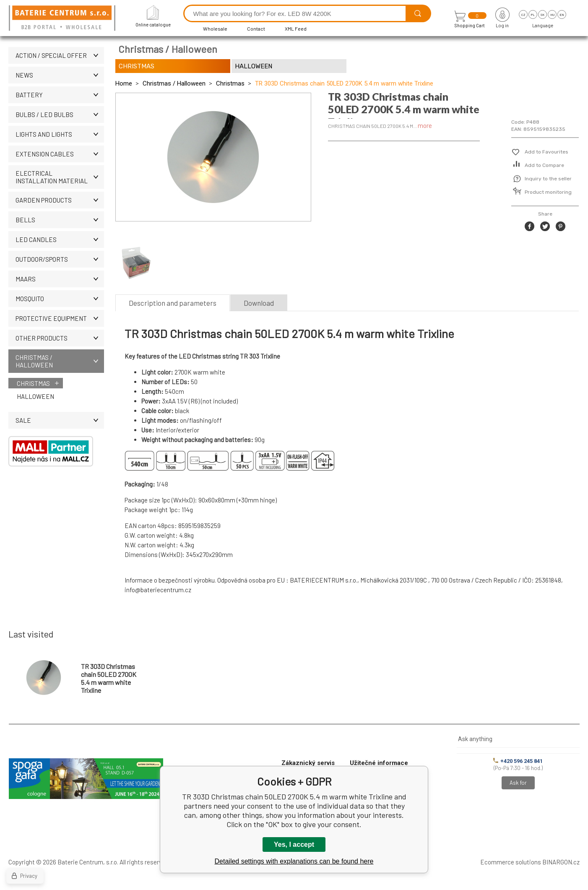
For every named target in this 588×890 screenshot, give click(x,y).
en (562, 15)
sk (542, 15)
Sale (60, 420)
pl (533, 15)
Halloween (35, 396)
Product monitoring (548, 192)
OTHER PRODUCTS (60, 338)
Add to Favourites (546, 152)
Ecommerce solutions (511, 862)
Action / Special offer (60, 55)
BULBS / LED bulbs (60, 115)
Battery (60, 95)
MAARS (60, 279)
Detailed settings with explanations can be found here (294, 861)
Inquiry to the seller (548, 179)
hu (552, 15)
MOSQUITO (60, 299)
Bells (60, 220)
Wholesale (215, 29)
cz (523, 15)
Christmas (33, 383)
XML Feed (296, 29)
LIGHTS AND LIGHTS (60, 134)
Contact (256, 29)
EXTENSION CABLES (60, 154)
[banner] (63, 19)
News (60, 75)
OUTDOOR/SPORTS (60, 259)
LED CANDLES (60, 239)
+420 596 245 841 (518, 761)
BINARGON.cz (561, 862)
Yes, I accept (294, 844)
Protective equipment (60, 318)
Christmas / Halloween (60, 361)
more (425, 125)
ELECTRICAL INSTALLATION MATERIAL (60, 177)
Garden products (60, 200)
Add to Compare (544, 165)
